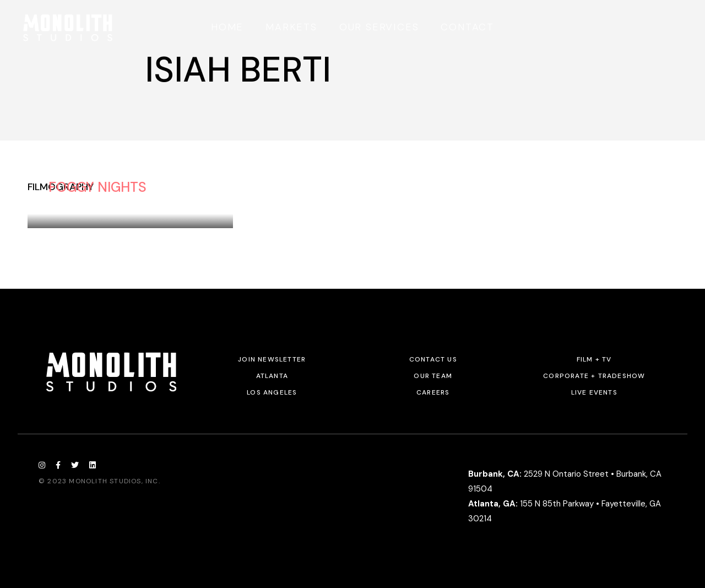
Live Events (594, 392)
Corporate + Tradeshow (594, 376)
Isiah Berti (71, 202)
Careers (433, 392)
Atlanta (272, 376)
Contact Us (433, 359)
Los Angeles (272, 392)
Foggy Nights (97, 187)
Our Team (433, 376)
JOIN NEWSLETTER (272, 359)
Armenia (121, 202)
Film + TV (594, 359)
